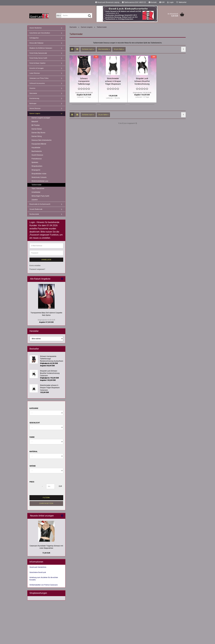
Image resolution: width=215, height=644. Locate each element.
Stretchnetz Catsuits (39, 177)
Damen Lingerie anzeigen (41, 118)
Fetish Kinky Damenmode (38, 53)
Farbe (32, 437)
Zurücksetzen (46, 503)
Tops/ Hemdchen (38, 188)
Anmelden (46, 260)
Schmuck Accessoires (37, 83)
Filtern (46, 498)
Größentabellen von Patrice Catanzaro (44, 585)
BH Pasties (36, 125)
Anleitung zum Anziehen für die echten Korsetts (44, 579)
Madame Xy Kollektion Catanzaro (41, 48)
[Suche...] (59, 15)
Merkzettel (181, 2)
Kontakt (153, 2)
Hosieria (32, 88)
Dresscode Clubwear (36, 43)
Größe (33, 466)
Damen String (37, 136)
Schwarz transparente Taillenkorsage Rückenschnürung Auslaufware (84, 81)
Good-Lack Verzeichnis (38, 567)
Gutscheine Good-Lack (38, 572)
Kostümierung (34, 98)
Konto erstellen (35, 266)
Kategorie (34, 408)
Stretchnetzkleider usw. (40, 181)
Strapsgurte (36, 170)
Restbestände (34, 214)
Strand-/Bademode (36, 209)
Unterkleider (36, 192)
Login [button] (170, 2)
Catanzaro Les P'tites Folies (39, 78)
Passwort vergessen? (37, 269)
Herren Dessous (35, 108)
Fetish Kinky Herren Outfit (38, 58)
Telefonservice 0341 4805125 (134, 2)
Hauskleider (36, 148)
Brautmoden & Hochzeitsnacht (40, 204)
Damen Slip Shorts (38, 133)
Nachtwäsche (37, 151)
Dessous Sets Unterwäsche (41, 140)
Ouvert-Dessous (37, 155)
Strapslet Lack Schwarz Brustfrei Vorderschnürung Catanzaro (142, 81)
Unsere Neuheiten (36, 28)
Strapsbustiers (37, 166)
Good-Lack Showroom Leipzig (107, 2)
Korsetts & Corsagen (37, 68)
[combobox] (88, 49)
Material (34, 452)
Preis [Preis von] (32, 482)
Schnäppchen (34, 38)
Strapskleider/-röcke (39, 174)
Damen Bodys (37, 129)
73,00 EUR (46, 553)
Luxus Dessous (35, 73)
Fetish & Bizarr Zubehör (38, 63)
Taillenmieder (36, 185)
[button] (162, 3)
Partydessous (37, 159)
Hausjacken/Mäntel (39, 144)
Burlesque (33, 103)
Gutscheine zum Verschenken (40, 33)
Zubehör (35, 200)
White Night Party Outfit (40, 196)
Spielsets (35, 162)
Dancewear (33, 93)
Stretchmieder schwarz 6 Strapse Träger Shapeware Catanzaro (113, 81)
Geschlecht (35, 423)
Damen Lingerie (35, 114)
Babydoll (35, 122)
